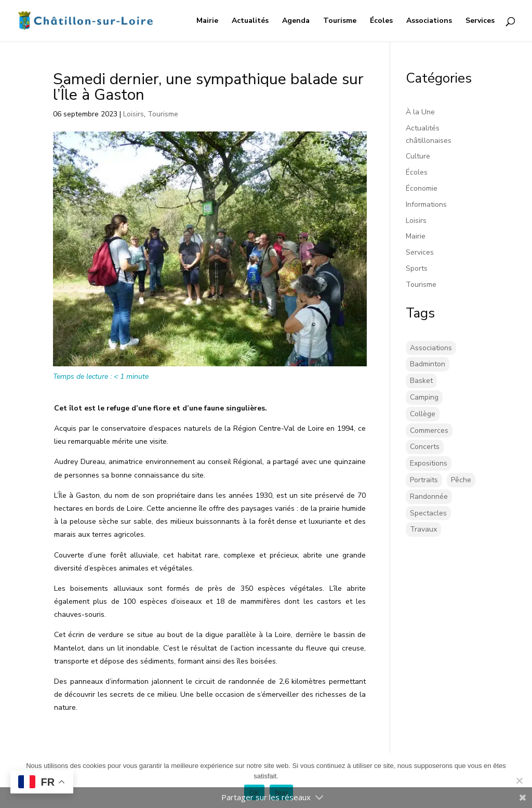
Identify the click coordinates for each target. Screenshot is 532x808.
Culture (418, 156)
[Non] (519, 780)
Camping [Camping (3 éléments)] (424, 397)
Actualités (250, 21)
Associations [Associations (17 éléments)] (431, 348)
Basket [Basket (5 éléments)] (421, 381)
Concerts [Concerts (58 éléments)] (425, 447)
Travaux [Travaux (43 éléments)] (423, 529)
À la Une (420, 112)
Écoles (381, 21)
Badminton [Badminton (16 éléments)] (428, 364)
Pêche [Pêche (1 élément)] (461, 480)
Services (480, 21)
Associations (429, 21)
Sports (417, 268)
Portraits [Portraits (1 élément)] (424, 480)
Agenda (296, 21)
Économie (422, 188)
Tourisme (340, 21)
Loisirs (134, 114)
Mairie (207, 21)
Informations (426, 204)
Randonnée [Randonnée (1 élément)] (429, 496)
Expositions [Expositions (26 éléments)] (429, 463)
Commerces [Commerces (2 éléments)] (429, 431)
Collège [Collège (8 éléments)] (423, 414)
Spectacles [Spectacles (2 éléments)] (428, 513)
